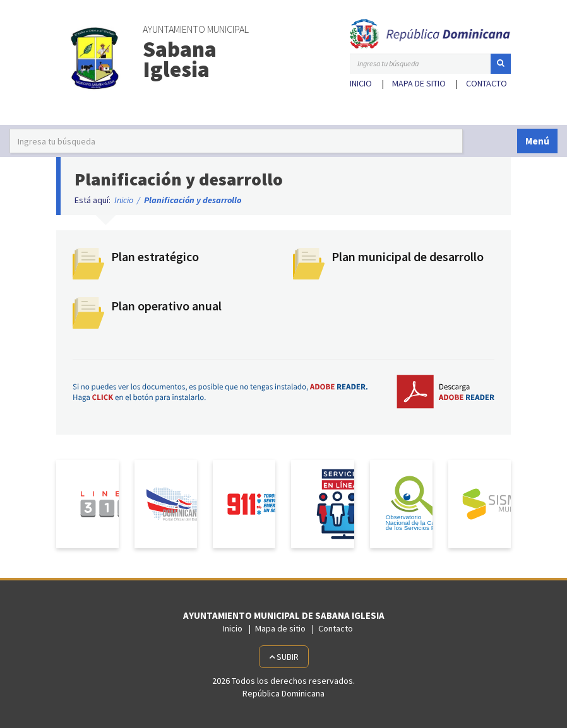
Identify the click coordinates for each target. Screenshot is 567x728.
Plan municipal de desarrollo (408, 256)
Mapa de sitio (419, 83)
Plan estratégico (155, 256)
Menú (537, 141)
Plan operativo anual (166, 306)
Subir (284, 657)
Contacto (486, 83)
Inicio (361, 83)
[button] (501, 64)
